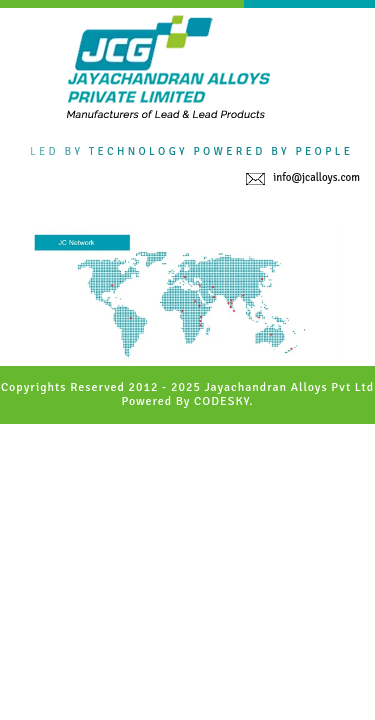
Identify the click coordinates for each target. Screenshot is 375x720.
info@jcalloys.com (316, 177)
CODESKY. (223, 401)
